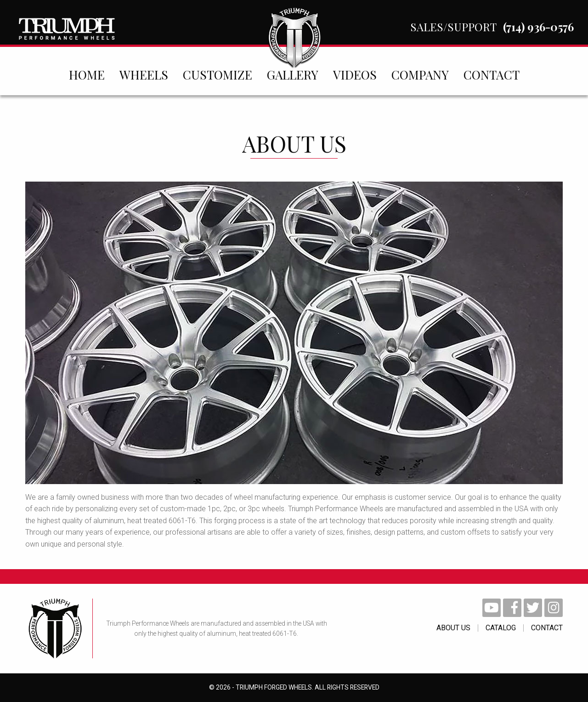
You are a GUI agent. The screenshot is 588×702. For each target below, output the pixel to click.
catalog (501, 628)
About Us (453, 628)
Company (420, 74)
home (87, 74)
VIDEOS (355, 74)
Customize (218, 74)
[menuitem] (87, 74)
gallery (293, 74)
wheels (144, 74)
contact (492, 74)
